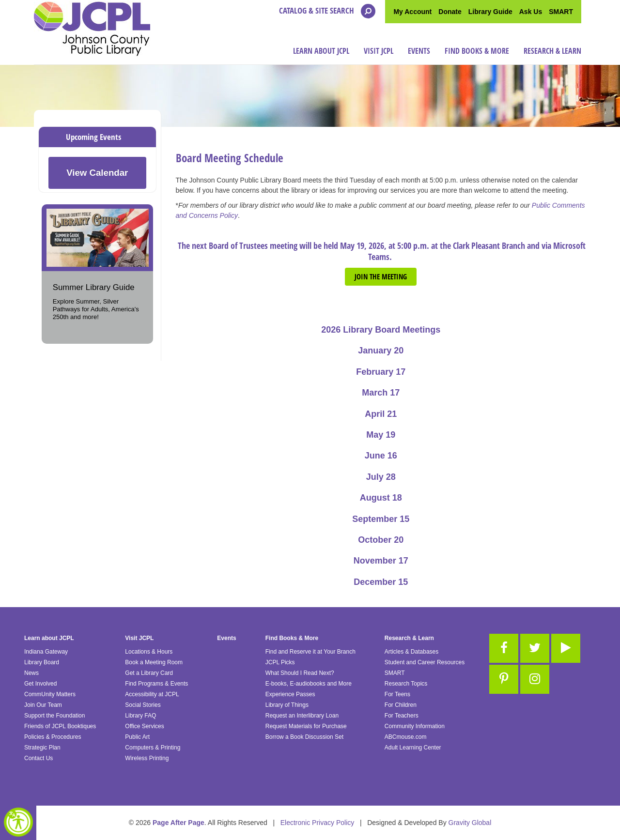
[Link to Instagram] (535, 679)
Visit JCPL (379, 51)
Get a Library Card (149, 673)
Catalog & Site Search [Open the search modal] (327, 11)
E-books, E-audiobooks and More (309, 684)
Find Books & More (477, 51)
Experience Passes (290, 694)
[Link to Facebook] (504, 648)
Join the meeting (381, 276)
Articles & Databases (411, 652)
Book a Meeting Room (154, 662)
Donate (450, 12)
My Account (412, 12)
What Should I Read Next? (300, 673)
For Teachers (402, 716)
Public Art (137, 737)
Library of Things (287, 705)
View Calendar (97, 173)
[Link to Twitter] (535, 648)
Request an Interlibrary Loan (302, 716)
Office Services (144, 726)
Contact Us (39, 758)
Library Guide (490, 12)
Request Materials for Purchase (306, 726)
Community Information (415, 726)
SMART (561, 12)
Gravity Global (470, 823)
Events (419, 51)
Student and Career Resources (425, 662)
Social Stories (143, 705)
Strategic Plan (42, 748)
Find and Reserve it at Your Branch (310, 652)
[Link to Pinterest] (504, 679)
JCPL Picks (280, 662)
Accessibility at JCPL (152, 694)
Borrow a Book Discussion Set (304, 737)
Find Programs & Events (156, 684)
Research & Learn (552, 51)
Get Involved (40, 684)
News (31, 673)
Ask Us (531, 12)
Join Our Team (43, 705)
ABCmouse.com (406, 737)
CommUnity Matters (50, 694)
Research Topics (406, 684)
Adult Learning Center (413, 748)
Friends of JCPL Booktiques (60, 726)
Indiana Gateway (46, 652)
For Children (401, 705)
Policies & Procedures (53, 737)
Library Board (42, 662)
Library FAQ (140, 716)
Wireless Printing (147, 758)
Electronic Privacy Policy (318, 823)
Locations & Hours (149, 652)
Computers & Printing (153, 748)
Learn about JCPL (321, 51)
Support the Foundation (54, 716)
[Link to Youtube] (566, 648)
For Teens (397, 694)
